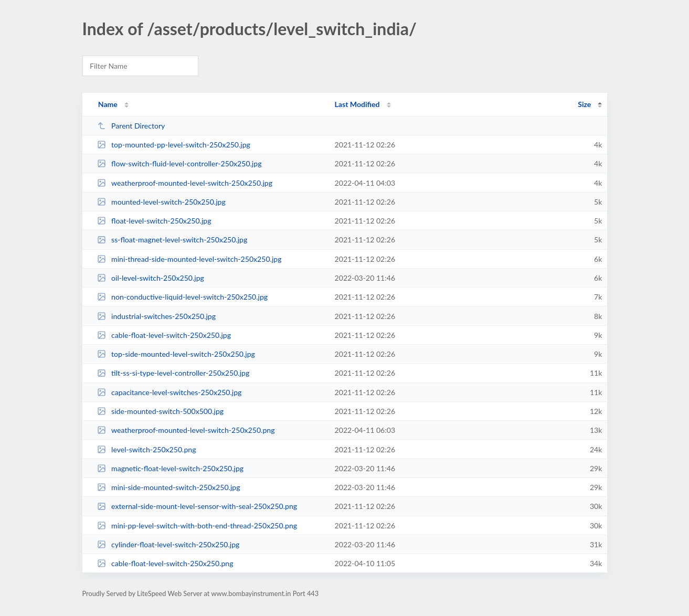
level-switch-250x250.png (147, 449)
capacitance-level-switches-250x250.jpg (169, 392)
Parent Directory (131, 126)
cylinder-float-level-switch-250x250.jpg (168, 544)
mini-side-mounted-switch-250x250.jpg (169, 487)
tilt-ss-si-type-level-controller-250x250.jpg (173, 373)
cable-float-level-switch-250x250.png (165, 563)
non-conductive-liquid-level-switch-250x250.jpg (183, 297)
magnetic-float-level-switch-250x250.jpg (170, 468)
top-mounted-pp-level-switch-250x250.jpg (174, 145)
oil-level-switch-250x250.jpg (151, 278)
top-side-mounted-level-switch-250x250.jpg (176, 354)
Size (584, 104)
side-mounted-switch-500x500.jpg (160, 411)
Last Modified (357, 104)
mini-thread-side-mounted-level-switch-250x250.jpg (189, 259)
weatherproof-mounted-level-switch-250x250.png (186, 430)
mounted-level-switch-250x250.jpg (161, 202)
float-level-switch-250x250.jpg (154, 221)
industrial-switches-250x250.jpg (156, 316)
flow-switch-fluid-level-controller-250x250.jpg (179, 163)
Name (108, 104)
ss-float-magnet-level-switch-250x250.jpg (172, 240)
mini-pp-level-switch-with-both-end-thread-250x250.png (197, 525)
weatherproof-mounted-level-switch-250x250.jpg (185, 183)
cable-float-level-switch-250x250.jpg (164, 335)
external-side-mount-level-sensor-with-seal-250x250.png (197, 506)
